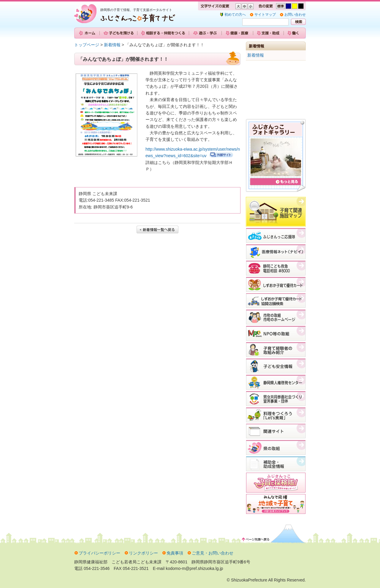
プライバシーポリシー (99, 553)
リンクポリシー (143, 553)
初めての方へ (235, 15)
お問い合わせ (295, 15)
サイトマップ (265, 15)
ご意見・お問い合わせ (213, 553)
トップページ (87, 45)
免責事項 (175, 553)
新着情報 (112, 45)
